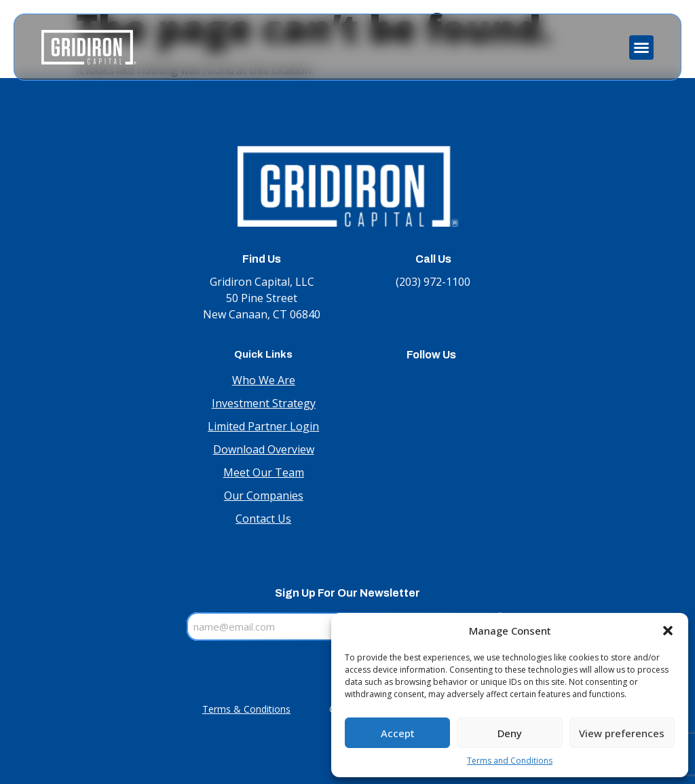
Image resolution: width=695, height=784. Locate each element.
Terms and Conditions (510, 761)
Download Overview (264, 449)
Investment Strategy (264, 403)
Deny (510, 733)
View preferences (622, 733)
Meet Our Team (264, 472)
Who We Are (264, 380)
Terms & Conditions (246, 709)
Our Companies (264, 496)
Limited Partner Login (263, 426)
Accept (398, 733)
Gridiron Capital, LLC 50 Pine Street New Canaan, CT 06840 (262, 298)
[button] (668, 631)
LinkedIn (432, 381)
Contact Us (263, 519)
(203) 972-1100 (433, 282)
